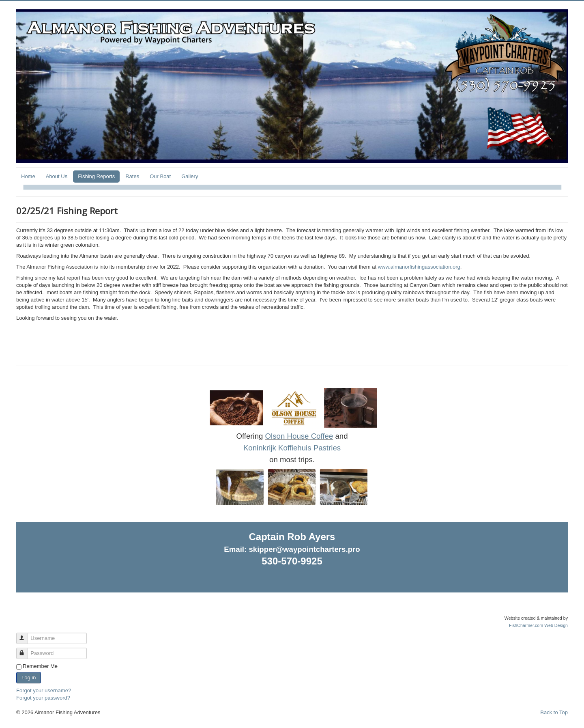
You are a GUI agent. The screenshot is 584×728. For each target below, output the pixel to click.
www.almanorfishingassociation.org (419, 267)
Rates (132, 176)
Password (26, 650)
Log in (29, 677)
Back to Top (554, 712)
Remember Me (40, 666)
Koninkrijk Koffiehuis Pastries (292, 448)
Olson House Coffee (299, 436)
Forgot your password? (43, 698)
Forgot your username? (44, 690)
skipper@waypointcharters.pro (304, 549)
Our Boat (160, 176)
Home (28, 176)
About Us (57, 176)
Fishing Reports (96, 176)
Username (26, 635)
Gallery (190, 176)
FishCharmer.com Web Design (538, 625)
